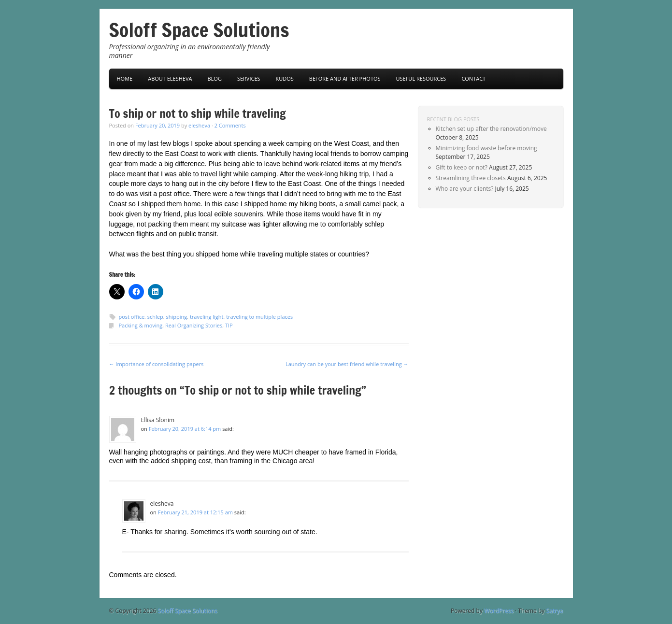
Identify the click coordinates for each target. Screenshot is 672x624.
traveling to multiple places (259, 317)
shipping (177, 317)
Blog (214, 78)
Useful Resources (421, 78)
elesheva (199, 125)
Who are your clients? (465, 189)
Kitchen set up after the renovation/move (491, 129)
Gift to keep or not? (462, 167)
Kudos (285, 78)
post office (132, 317)
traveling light (207, 317)
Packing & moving (141, 325)
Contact (473, 78)
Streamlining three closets (471, 178)
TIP (229, 325)
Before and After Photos (345, 78)
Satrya (554, 611)
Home (125, 78)
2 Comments (230, 125)
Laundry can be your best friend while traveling (347, 364)
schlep (155, 317)
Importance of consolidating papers (157, 364)
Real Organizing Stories (194, 325)
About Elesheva (170, 78)
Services (249, 78)
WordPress (499, 611)
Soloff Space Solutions (199, 30)
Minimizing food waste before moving (486, 148)
